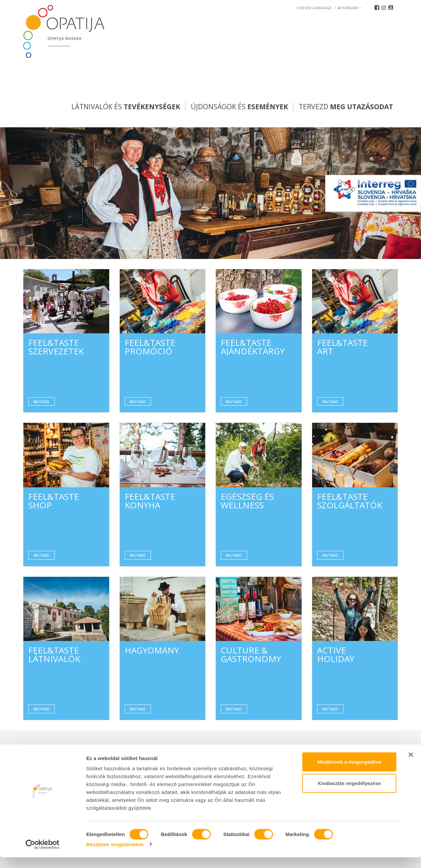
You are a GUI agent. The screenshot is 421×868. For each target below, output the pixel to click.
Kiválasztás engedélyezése (349, 794)
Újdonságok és (239, 107)
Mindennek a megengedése (349, 772)
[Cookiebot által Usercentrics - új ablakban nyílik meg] (43, 855)
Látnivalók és (126, 107)
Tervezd (346, 107)
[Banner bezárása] (411, 765)
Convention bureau (49, 748)
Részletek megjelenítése (115, 855)
